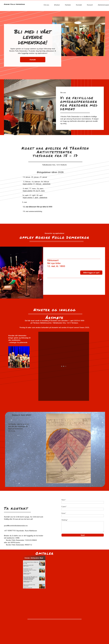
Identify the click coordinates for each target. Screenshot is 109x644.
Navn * (64, 500)
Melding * (65, 520)
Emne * (64, 513)
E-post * (64, 506)
